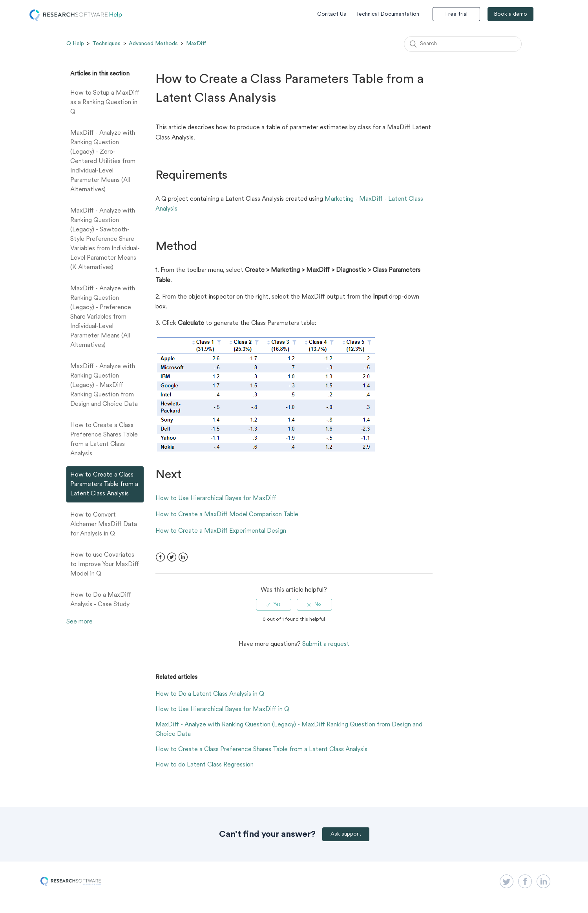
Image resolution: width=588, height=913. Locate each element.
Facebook (160, 557)
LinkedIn (183, 557)
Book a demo (510, 14)
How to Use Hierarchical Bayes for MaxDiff (216, 499)
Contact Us (332, 14)
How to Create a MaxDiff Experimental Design (221, 531)
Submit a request (326, 644)
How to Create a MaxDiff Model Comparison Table (227, 515)
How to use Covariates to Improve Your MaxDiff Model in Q (105, 565)
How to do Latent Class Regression (205, 765)
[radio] (274, 605)
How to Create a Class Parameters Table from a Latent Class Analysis (104, 484)
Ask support (346, 834)
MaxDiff (196, 44)
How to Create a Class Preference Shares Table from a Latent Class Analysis (104, 440)
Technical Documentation (387, 14)
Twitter (172, 557)
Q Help (75, 44)
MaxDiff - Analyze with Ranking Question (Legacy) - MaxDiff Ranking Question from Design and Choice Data (104, 385)
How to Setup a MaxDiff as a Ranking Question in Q (105, 103)
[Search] (463, 44)
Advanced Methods (153, 44)
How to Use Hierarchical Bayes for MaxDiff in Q (222, 709)
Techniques (106, 44)
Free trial (456, 14)
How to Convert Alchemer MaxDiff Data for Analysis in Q (104, 524)
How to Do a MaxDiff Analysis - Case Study (101, 600)
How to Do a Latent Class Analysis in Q (210, 694)
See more (79, 622)
